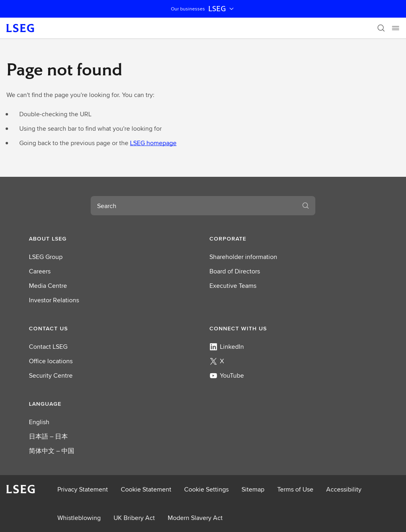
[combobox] (193, 206)
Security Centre (51, 375)
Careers (40, 271)
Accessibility (344, 489)
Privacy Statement (83, 489)
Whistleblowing (79, 518)
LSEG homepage (153, 143)
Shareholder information (243, 257)
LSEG (222, 9)
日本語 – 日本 (48, 436)
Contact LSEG (48, 347)
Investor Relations (54, 300)
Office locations (51, 361)
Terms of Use (295, 489)
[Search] (381, 28)
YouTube (227, 375)
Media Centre (48, 286)
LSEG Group (46, 257)
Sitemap (253, 489)
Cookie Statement (146, 489)
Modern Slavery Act (195, 518)
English (39, 422)
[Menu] (396, 28)
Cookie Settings (206, 489)
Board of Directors (235, 271)
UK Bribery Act (134, 518)
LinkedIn (227, 347)
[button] (113, 239)
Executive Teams (233, 286)
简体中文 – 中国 (52, 451)
